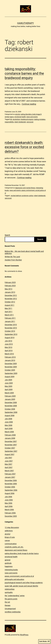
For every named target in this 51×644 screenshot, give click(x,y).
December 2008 (11, 403)
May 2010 (8, 347)
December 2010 (11, 325)
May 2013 (8, 289)
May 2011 (8, 308)
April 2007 (9, 467)
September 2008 (11, 412)
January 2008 (10, 438)
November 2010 (11, 328)
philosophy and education (14, 579)
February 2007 (10, 474)
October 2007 (10, 448)
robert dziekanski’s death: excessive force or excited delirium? (24, 147)
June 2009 (9, 383)
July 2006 (8, 497)
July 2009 (8, 380)
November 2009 (11, 367)
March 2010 (9, 354)
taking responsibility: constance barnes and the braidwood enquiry (24, 73)
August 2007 (10, 454)
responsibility (9, 122)
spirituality (9, 592)
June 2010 (9, 344)
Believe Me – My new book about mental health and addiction (24, 252)
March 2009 (9, 393)
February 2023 (10, 286)
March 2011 (9, 315)
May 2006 (8, 503)
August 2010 (10, 338)
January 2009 (10, 399)
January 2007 (10, 477)
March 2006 (9, 510)
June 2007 (9, 461)
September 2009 (11, 373)
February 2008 (10, 435)
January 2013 (10, 292)
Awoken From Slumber (13, 260)
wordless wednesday (13, 612)
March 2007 (9, 471)
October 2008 (10, 409)
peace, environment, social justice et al (19, 576)
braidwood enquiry (27, 119)
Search (7, 235)
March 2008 (9, 432)
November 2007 (11, 445)
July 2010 (8, 341)
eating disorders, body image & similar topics (22, 553)
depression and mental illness (25, 188)
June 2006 (9, 500)
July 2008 (8, 419)
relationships (10, 589)
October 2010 (10, 331)
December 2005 (11, 516)
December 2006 (11, 480)
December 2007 (11, 441)
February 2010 (10, 357)
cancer (7, 540)
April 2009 (9, 390)
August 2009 (10, 377)
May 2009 (8, 386)
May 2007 (8, 464)
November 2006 (11, 484)
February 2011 (10, 318)
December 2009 (11, 364)
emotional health (20, 117)
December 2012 (11, 295)
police (31, 196)
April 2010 (9, 351)
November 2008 (11, 406)
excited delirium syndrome (20, 196)
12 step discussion (12, 527)
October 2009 (10, 370)
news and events (32, 117)
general (8, 560)
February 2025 (10, 282)
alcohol (18, 114)
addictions (9, 531)
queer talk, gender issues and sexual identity (21, 586)
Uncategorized (10, 609)
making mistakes (40, 119)
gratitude (8, 563)
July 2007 (8, 458)
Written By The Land (12, 257)
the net (7, 602)
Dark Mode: (44, 641)
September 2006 (11, 490)
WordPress (24, 635)
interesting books (11, 570)
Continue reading (29, 104)
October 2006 (10, 487)
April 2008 (9, 429)
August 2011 (10, 305)
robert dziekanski (20, 122)
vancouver (30, 122)
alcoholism (16, 119)
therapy (8, 605)
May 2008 (8, 425)
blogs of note (10, 537)
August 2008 (10, 416)
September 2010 (11, 334)
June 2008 (9, 422)
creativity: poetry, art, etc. (14, 547)
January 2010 (10, 360)
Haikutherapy (25, 23)
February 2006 (10, 513)
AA (11, 119)
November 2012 (11, 299)
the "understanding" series (15, 596)
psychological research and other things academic (24, 583)
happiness (9, 566)
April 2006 (9, 506)
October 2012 (10, 302)
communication (11, 544)
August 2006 (10, 493)
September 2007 (11, 451)
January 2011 (10, 321)
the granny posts (11, 599)
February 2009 (10, 396)
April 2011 (9, 312)
